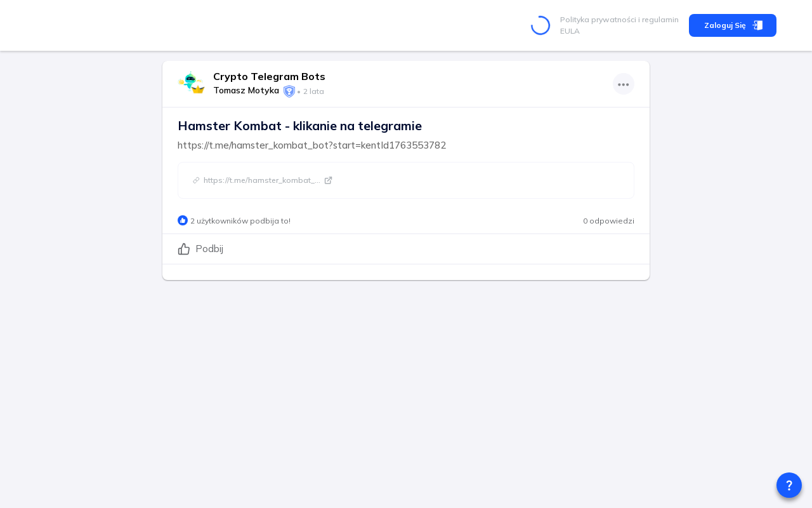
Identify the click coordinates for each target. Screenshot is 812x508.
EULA (570, 31)
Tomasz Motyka (246, 90)
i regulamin (658, 19)
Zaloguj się (733, 25)
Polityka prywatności (598, 19)
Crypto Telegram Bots (269, 76)
